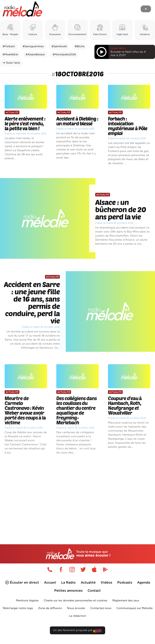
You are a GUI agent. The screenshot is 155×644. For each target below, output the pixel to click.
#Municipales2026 (64, 55)
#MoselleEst (10, 55)
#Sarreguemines (33, 47)
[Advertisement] (77, 493)
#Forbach (9, 47)
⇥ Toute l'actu (11, 63)
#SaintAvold (59, 47)
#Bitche (80, 47)
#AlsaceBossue (35, 55)
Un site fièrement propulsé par (77, 631)
